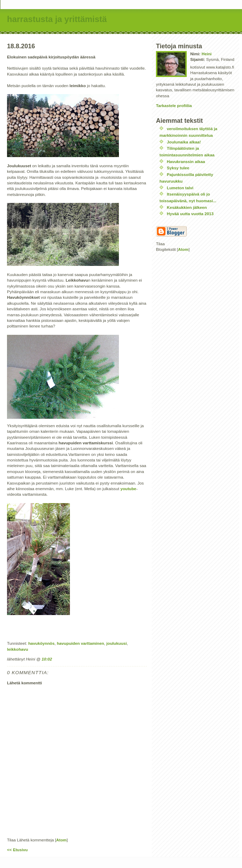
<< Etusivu (17, 850)
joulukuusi (116, 643)
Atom (62, 840)
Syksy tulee (178, 168)
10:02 (47, 659)
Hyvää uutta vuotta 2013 (190, 214)
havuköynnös (41, 643)
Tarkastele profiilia (174, 105)
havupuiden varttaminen (80, 643)
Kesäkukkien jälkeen (187, 207)
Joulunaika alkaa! (184, 142)
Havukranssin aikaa (186, 161)
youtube (128, 489)
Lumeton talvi (180, 188)
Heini (207, 54)
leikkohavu (17, 649)
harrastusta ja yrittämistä (57, 19)
